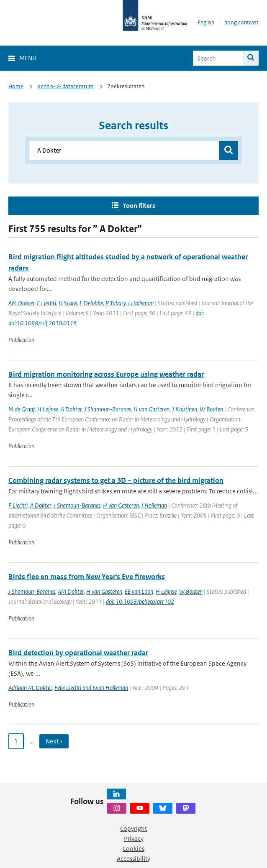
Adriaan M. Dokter (30, 688)
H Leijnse (48, 409)
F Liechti (46, 303)
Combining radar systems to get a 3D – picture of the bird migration (116, 480)
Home (16, 86)
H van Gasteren (151, 409)
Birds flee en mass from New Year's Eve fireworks (87, 577)
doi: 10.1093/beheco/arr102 (140, 601)
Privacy (134, 839)
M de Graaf (22, 409)
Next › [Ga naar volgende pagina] (54, 741)
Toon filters (139, 206)
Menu (28, 58)
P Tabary (116, 303)
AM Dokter (21, 303)
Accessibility (133, 859)
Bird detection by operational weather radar (78, 653)
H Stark (68, 303)
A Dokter (71, 409)
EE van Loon (139, 591)
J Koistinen (185, 409)
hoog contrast (241, 22)
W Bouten (211, 409)
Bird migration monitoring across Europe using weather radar (106, 374)
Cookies (133, 849)
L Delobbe (91, 303)
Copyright (133, 828)
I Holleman (141, 303)
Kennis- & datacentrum (65, 86)
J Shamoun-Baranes (108, 409)
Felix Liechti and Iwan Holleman (91, 688)
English (206, 22)
